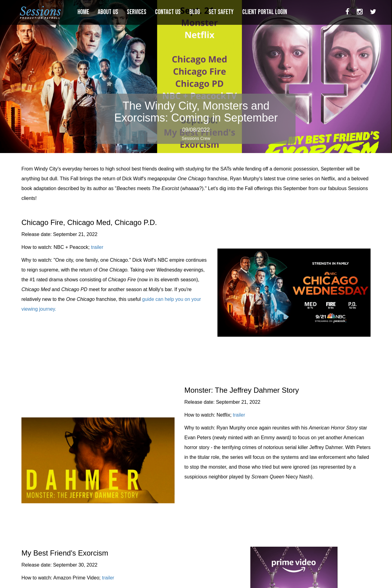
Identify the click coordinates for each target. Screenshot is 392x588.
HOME (84, 12)
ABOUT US (109, 12)
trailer (97, 247)
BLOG (195, 12)
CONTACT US (168, 12)
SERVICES (137, 12)
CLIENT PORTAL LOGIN (265, 12)
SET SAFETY (222, 12)
